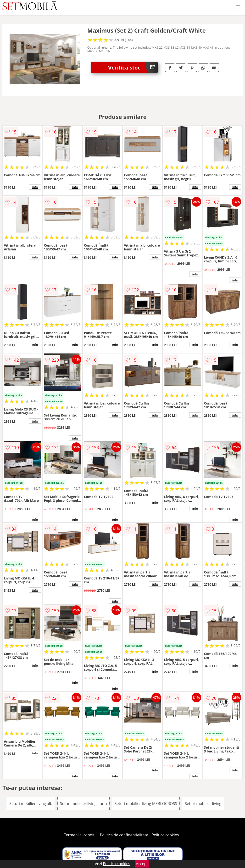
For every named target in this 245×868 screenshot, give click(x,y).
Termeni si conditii (80, 835)
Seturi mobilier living (203, 804)
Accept (142, 864)
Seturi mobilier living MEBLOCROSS (146, 804)
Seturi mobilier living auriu (84, 804)
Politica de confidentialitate (124, 835)
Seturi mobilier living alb (31, 804)
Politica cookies (165, 835)
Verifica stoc (133, 67)
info (35, 187)
